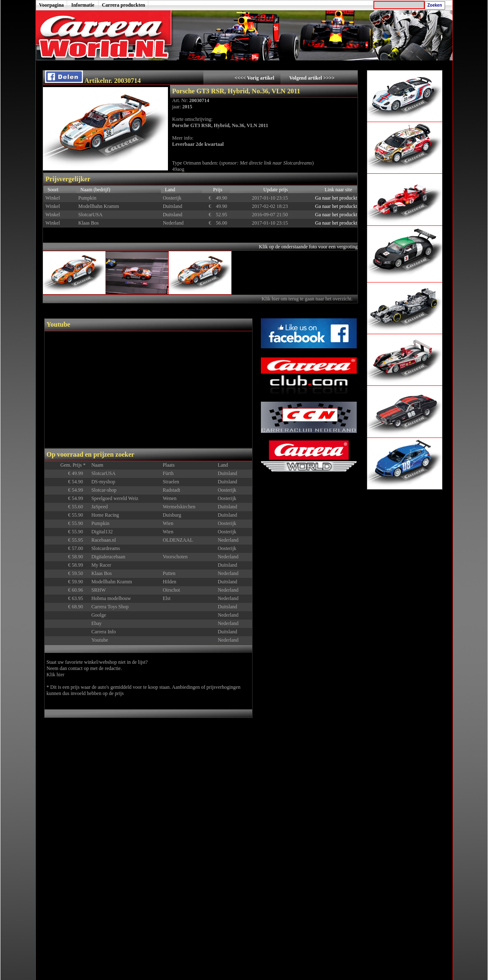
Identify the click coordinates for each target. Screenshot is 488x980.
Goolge (99, 615)
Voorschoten (175, 557)
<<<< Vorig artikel (255, 78)
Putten (169, 573)
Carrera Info (104, 632)
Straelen (171, 482)
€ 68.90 (79, 607)
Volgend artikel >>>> (312, 78)
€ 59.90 (79, 582)
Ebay (96, 623)
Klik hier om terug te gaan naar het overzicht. (308, 299)
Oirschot (171, 590)
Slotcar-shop (104, 490)
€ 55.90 (79, 515)
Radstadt (171, 490)
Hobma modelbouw (111, 598)
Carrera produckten (123, 5)
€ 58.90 (79, 557)
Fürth (168, 473)
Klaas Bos (101, 573)
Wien (168, 523)
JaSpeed (99, 507)
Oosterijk (227, 490)
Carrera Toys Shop (110, 607)
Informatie (83, 5)
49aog (178, 169)
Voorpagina (52, 5)
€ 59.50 (79, 573)
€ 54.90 (79, 482)
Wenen (169, 498)
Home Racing (105, 515)
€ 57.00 (79, 548)
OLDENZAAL (178, 540)
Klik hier (56, 675)
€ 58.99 (79, 565)
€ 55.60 (79, 507)
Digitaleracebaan (108, 557)
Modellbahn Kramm (112, 582)
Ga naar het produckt (336, 198)
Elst (166, 598)
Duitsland (227, 473)
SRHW (99, 590)
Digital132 (102, 532)
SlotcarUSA (103, 473)
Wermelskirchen (179, 507)
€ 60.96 (79, 590)
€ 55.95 (79, 540)
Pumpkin (100, 523)
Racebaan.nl (104, 540)
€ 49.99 (79, 473)
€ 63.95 (79, 598)
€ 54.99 (79, 490)
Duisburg (172, 515)
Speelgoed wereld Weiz (115, 498)
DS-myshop (103, 482)
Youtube (100, 640)
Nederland (228, 540)
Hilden (169, 582)
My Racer (101, 565)
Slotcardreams (106, 548)
